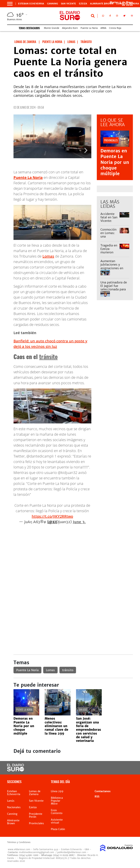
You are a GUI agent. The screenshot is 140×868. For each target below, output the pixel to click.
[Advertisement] (73, 550)
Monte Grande (52, 28)
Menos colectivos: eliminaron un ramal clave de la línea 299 (56, 726)
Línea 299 (57, 791)
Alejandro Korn (70, 28)
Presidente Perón (36, 815)
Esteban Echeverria (31, 4)
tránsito (48, 356)
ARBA (103, 28)
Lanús (11, 801)
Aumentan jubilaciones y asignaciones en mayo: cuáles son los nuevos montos (114, 268)
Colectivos (53, 710)
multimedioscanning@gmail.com (37, 852)
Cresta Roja (115, 28)
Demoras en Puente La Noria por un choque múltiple (115, 162)
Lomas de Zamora (35, 793)
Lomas (48, 256)
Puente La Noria (89, 28)
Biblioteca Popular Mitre (57, 801)
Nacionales (14, 807)
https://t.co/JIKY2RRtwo (52, 516)
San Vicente (68, 4)
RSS (97, 797)
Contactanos (103, 791)
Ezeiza (83, 4)
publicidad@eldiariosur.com (72, 852)
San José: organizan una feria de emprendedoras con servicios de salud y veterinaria (89, 730)
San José (83, 710)
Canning (52, 4)
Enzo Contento (57, 812)
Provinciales (36, 823)
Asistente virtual (57, 821)
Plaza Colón (58, 829)
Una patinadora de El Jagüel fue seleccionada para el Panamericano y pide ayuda (114, 289)
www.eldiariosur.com (19, 849)
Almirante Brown (102, 4)
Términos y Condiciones (19, 842)
